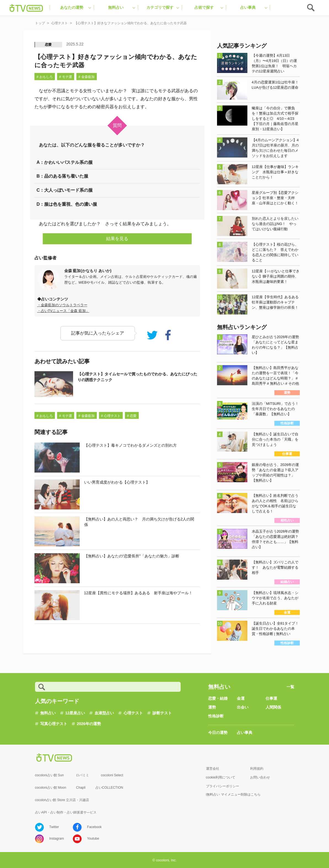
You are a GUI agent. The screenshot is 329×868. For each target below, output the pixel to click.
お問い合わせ (260, 777)
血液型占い (104, 713)
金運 (241, 698)
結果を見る (117, 239)
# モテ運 (66, 77)
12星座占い (75, 713)
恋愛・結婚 (218, 698)
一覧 (290, 687)
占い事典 (245, 733)
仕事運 (271, 698)
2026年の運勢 (89, 724)
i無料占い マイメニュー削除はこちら (233, 794)
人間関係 (273, 707)
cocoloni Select (112, 775)
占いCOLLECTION (109, 788)
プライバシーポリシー (223, 786)
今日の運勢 (218, 733)
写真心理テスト (54, 724)
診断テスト (162, 713)
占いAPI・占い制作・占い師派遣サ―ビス (66, 812)
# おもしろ (45, 77)
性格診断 (216, 716)
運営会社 (213, 769)
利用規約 (257, 769)
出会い (243, 707)
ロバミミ (82, 775)
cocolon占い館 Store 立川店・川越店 (62, 800)
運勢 (212, 707)
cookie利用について (221, 777)
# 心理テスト (111, 416)
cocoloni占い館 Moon (51, 788)
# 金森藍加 (87, 77)
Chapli (81, 788)
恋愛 (49, 45)
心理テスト (133, 713)
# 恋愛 (132, 416)
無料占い (48, 713)
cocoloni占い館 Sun (50, 775)
